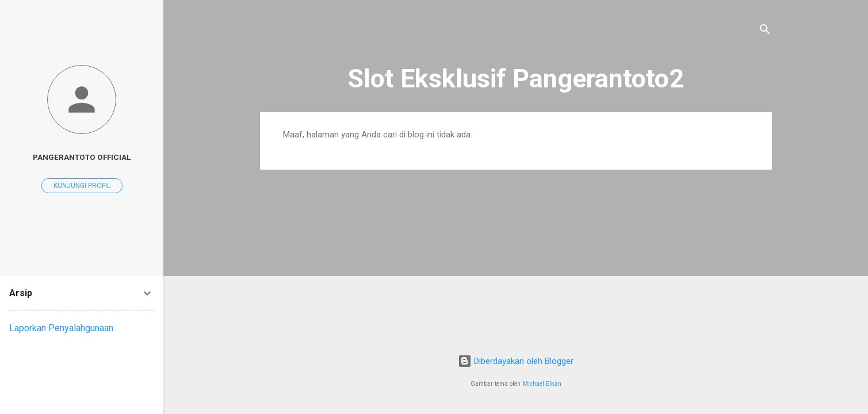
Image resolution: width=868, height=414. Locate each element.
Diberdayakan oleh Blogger (516, 361)
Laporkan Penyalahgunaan (61, 328)
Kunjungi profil (82, 186)
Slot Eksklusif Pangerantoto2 (516, 78)
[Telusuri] (765, 31)
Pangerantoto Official (82, 157)
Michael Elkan (542, 384)
